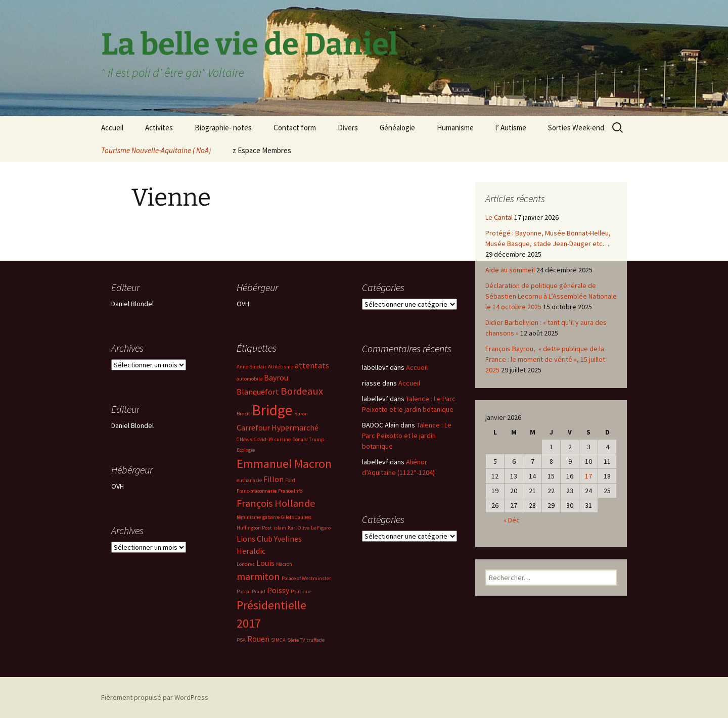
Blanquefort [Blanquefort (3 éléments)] (258, 392)
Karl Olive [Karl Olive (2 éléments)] (299, 528)
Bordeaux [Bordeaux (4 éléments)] (302, 391)
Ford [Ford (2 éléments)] (290, 480)
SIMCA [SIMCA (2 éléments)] (278, 640)
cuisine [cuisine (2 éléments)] (283, 439)
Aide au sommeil (510, 270)
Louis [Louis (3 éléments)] (265, 563)
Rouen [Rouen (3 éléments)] (258, 639)
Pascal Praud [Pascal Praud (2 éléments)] (251, 591)
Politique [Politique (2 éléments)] (301, 591)
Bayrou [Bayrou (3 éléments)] (276, 377)
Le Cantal (499, 217)
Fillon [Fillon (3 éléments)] (274, 479)
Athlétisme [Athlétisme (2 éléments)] (281, 367)
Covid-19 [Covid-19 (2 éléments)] (263, 439)
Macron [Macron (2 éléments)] (284, 564)
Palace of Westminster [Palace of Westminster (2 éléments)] (306, 578)
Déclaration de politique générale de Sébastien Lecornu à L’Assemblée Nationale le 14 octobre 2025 (551, 296)
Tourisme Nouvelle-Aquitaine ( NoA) (156, 150)
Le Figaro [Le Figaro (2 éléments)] (321, 528)
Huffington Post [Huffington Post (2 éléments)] (254, 528)
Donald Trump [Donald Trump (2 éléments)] (308, 439)
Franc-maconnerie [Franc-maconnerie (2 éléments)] (257, 491)
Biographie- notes (223, 128)
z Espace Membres (262, 150)
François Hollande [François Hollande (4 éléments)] (276, 503)
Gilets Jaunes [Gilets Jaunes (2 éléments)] (296, 517)
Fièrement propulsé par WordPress (155, 697)
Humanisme (455, 128)
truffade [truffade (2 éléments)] (315, 640)
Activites (159, 128)
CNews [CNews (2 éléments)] (244, 439)
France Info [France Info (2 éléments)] (290, 491)
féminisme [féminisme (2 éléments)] (249, 517)
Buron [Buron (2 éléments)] (301, 414)
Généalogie (397, 128)
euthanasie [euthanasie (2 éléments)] (249, 480)
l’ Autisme (511, 128)
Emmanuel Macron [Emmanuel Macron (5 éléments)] (284, 464)
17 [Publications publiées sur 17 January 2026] (588, 476)
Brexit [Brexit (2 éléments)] (243, 414)
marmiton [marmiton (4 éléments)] (258, 577)
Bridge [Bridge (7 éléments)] (272, 410)
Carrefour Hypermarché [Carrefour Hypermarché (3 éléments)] (278, 427)
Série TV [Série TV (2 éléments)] (296, 640)
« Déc (512, 520)
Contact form (295, 128)
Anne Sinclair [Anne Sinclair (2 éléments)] (252, 367)
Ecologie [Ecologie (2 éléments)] (246, 450)
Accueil (112, 128)
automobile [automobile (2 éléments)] (249, 379)
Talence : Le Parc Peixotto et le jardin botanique (407, 436)
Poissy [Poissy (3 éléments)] (278, 590)
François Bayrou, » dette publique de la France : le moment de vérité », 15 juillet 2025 (545, 359)
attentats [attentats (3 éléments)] (312, 365)
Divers (348, 128)
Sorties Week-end (576, 128)
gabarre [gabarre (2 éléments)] (271, 517)
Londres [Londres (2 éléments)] (246, 564)
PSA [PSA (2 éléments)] (241, 640)
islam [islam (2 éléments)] (280, 528)
